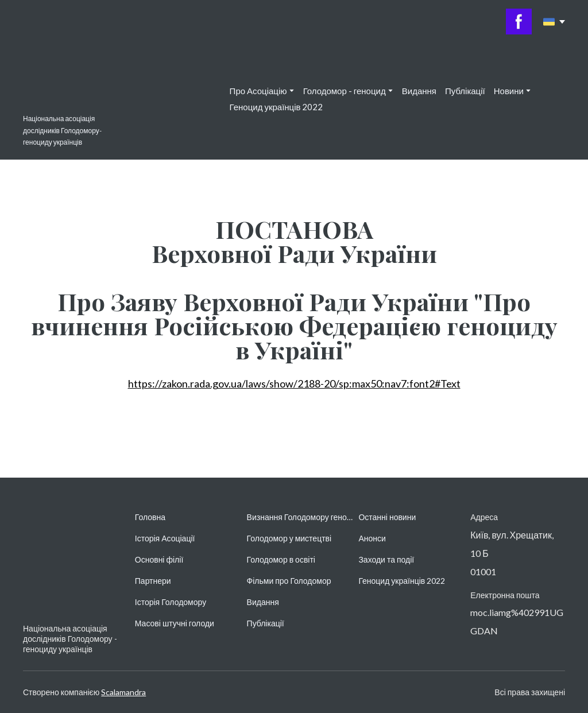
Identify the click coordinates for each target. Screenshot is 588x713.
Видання (419, 91)
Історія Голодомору (171, 602)
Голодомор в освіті (281, 559)
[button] (519, 22)
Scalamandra (123, 692)
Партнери (153, 581)
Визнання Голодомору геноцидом (300, 517)
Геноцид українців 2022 (276, 107)
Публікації (465, 91)
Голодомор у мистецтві (289, 538)
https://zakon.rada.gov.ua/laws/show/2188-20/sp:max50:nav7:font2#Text (294, 383)
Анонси (372, 538)
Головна (150, 517)
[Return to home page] (54, 80)
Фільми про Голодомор (289, 581)
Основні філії (159, 559)
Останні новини (387, 517)
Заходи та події (386, 559)
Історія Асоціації (165, 538)
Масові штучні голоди (175, 623)
